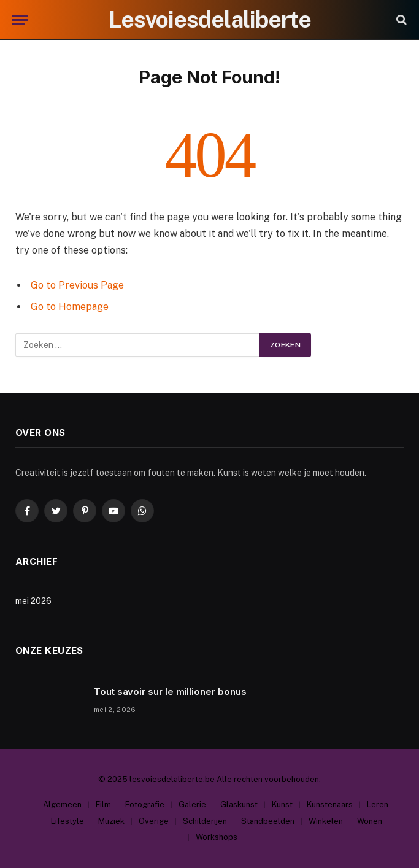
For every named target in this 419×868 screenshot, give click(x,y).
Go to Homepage (70, 307)
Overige (154, 821)
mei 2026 (33, 601)
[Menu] (20, 20)
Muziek (111, 821)
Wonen (370, 821)
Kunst (282, 804)
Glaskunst (239, 804)
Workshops (217, 837)
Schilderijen (205, 821)
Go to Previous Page (77, 285)
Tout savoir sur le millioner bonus (170, 692)
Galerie (192, 804)
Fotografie (145, 804)
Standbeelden (268, 821)
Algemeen (62, 804)
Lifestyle (67, 821)
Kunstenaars (330, 804)
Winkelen (326, 821)
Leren (378, 804)
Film (103, 804)
